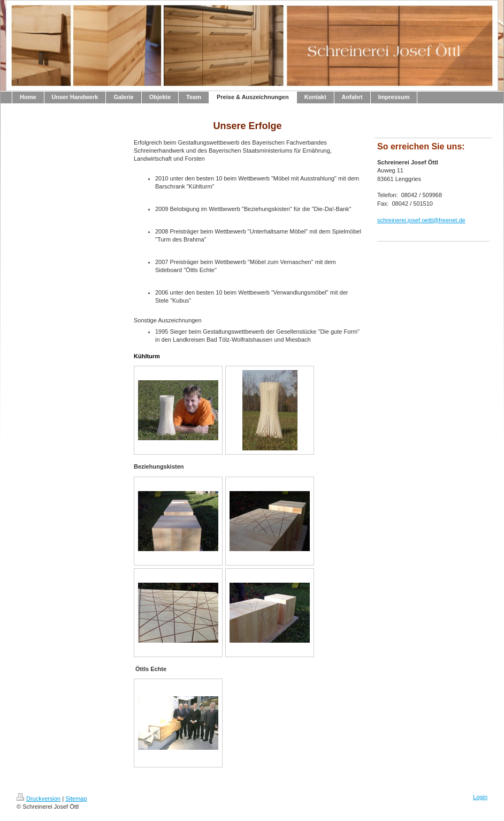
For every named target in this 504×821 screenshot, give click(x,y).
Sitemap (76, 799)
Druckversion (39, 799)
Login (480, 797)
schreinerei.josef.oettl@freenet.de (421, 220)
